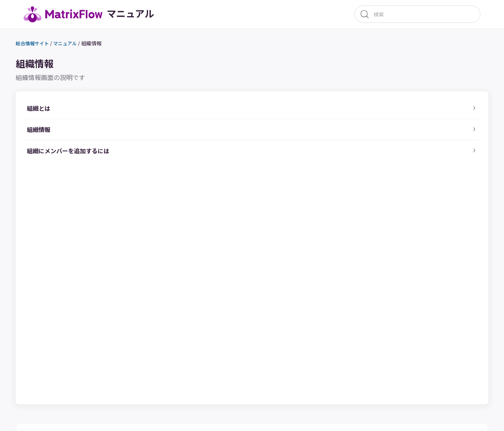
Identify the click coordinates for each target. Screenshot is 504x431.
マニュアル (77, 45)
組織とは (50, 113)
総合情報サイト (42, 45)
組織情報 (104, 45)
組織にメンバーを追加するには (86, 172)
